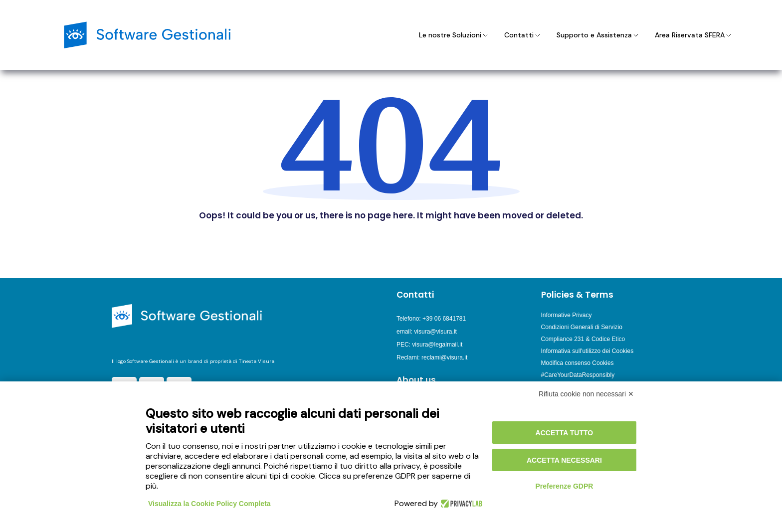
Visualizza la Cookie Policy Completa (209, 504)
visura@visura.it (435, 332)
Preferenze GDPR (564, 486)
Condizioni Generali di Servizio (582, 327)
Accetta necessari (564, 460)
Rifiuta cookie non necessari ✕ (586, 394)
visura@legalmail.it (437, 345)
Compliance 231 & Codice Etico (583, 339)
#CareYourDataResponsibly (578, 375)
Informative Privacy (567, 315)
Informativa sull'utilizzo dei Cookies (587, 351)
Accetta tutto (565, 433)
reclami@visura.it (444, 357)
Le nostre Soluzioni (454, 35)
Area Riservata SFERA (694, 35)
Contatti (523, 35)
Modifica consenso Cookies (578, 363)
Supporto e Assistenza (598, 35)
